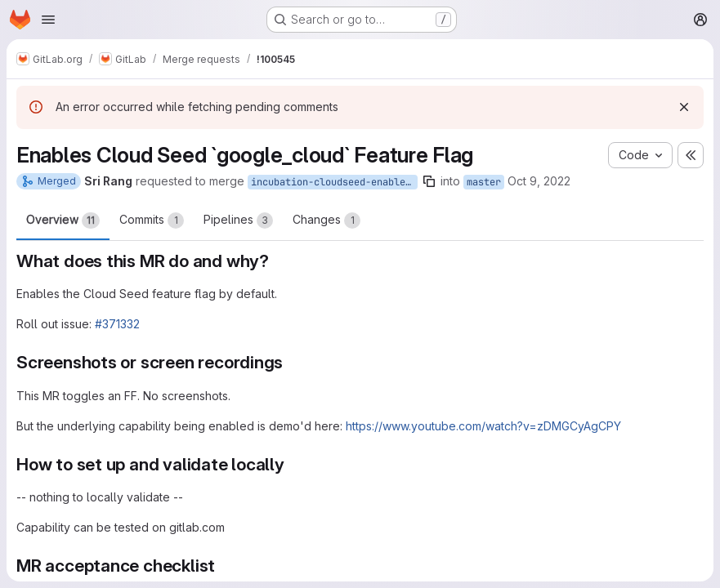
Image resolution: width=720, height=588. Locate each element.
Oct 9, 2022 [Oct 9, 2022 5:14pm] (539, 181)
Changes (326, 220)
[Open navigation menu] (48, 20)
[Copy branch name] (429, 181)
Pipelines (238, 220)
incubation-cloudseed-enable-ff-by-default (334, 182)
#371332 (117, 324)
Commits (152, 220)
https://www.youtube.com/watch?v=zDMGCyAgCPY (483, 426)
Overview (63, 220)
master (484, 182)
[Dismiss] (684, 107)
